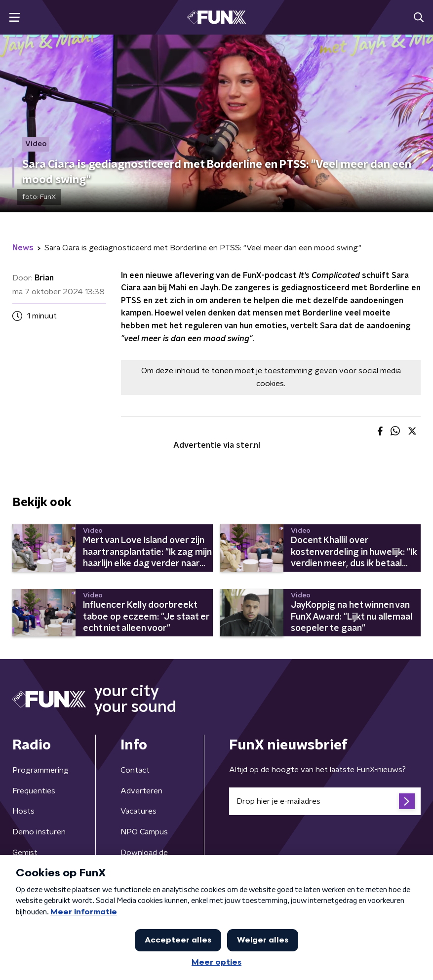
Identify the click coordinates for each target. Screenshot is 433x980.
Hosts (23, 811)
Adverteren (141, 791)
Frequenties (34, 791)
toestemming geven (301, 371)
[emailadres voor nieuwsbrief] (325, 801)
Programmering (40, 770)
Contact (135, 770)
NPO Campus (144, 832)
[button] (15, 18)
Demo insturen (39, 832)
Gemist (25, 853)
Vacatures (138, 811)
